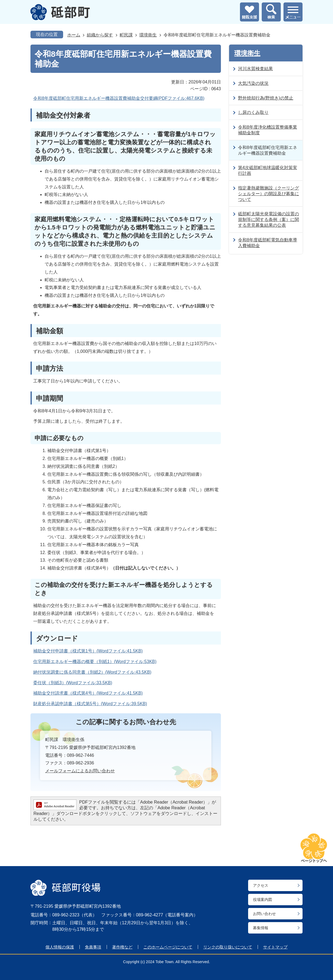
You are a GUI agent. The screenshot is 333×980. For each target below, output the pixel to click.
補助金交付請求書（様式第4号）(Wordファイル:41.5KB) (88, 693)
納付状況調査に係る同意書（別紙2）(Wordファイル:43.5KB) (92, 672)
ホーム (74, 35)
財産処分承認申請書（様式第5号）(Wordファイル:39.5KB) (90, 704)
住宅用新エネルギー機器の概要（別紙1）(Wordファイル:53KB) (95, 662)
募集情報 (261, 928)
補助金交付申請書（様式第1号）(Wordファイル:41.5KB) (88, 651)
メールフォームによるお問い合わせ (80, 771)
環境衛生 (148, 35)
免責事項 (93, 947)
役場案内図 (263, 900)
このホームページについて (168, 947)
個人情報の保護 (60, 947)
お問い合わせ (264, 914)
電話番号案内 (180, 915)
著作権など (122, 947)
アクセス (261, 885)
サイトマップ (275, 947)
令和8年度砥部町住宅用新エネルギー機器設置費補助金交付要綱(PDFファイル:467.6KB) (119, 98)
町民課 (126, 35)
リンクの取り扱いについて (228, 947)
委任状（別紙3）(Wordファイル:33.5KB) (73, 683)
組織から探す (100, 35)
